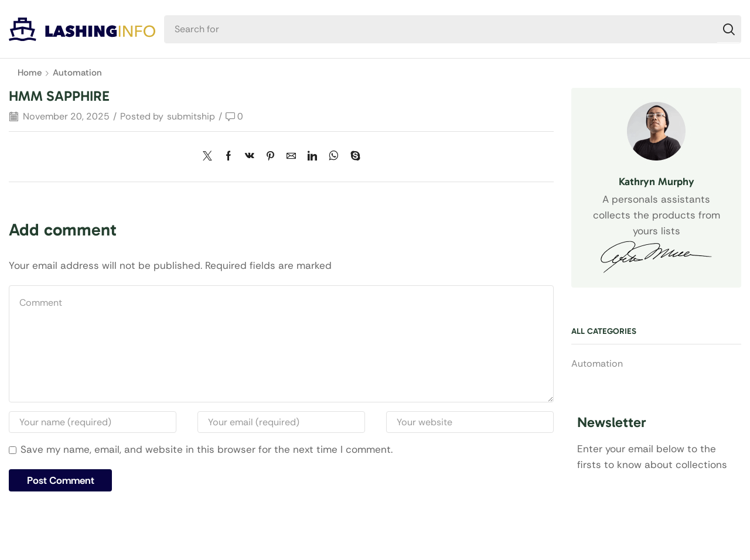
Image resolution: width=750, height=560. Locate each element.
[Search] (729, 29)
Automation (77, 73)
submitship (191, 116)
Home (30, 73)
